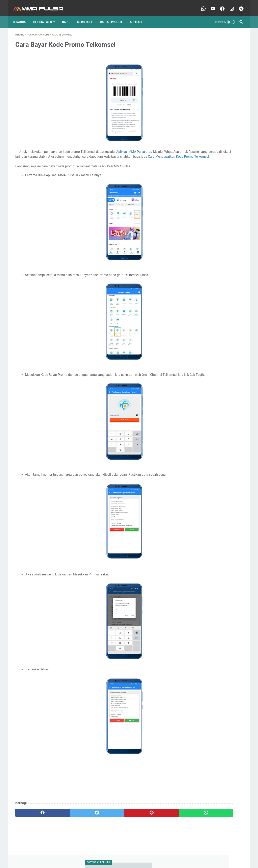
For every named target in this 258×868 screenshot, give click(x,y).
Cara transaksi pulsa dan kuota (204, 308)
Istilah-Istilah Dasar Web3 (200, 338)
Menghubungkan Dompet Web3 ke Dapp (209, 403)
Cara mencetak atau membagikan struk (209, 240)
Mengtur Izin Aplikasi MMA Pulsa (205, 410)
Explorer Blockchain (197, 323)
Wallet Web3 (192, 173)
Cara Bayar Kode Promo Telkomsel (206, 195)
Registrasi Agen (194, 459)
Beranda (22, 16)
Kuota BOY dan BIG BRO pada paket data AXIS (210, 347)
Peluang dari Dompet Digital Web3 (205, 425)
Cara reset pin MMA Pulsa (204, 95)
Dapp (68, 16)
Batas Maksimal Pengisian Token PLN (208, 180)
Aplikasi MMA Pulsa (131, 148)
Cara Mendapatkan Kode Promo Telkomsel (104, 158)
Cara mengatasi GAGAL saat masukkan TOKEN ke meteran (209, 257)
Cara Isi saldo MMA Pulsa (204, 138)
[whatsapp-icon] (200, 5)
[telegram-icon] (238, 5)
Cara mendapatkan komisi (201, 247)
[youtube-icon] (210, 5)
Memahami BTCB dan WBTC (202, 357)
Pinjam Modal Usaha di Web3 (202, 452)
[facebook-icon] (219, 5)
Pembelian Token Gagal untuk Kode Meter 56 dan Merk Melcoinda (212, 435)
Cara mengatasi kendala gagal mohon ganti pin (212, 276)
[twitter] (72, 819)
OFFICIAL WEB (45, 16)
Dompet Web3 (213, 173)
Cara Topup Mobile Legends (202, 225)
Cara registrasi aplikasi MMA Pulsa (206, 293)
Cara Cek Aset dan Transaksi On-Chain (208, 202)
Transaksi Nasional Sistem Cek (203, 486)
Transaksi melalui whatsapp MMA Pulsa (209, 493)
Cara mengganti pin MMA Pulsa (204, 286)
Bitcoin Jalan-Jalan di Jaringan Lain (207, 188)
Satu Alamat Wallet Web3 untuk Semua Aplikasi (209, 469)
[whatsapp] (149, 819)
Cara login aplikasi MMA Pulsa (203, 232)
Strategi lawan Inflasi (197, 478)
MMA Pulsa (122, 862)
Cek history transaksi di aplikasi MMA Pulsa (211, 315)
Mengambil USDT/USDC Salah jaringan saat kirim (211, 381)
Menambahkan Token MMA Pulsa (205, 364)
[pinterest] (111, 819)
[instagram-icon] (229, 5)
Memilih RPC (232, 357)
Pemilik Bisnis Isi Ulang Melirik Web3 (207, 444)
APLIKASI (138, 16)
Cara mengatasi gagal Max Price (204, 266)
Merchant (87, 16)
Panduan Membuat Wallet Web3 (204, 418)
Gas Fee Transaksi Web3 (199, 330)
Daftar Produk (113, 16)
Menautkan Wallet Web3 (199, 372)
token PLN (191, 501)
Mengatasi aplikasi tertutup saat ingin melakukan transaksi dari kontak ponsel (209, 393)
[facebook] (34, 819)
